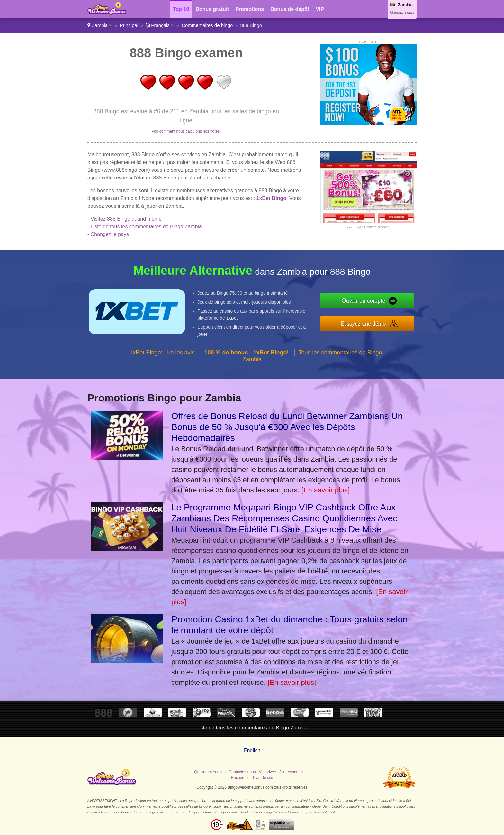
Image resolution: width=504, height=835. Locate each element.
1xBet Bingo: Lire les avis (162, 353)
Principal (129, 25)
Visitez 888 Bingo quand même (126, 219)
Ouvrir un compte (363, 301)
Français (160, 25)
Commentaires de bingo (207, 25)
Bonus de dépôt (290, 9)
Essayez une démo (363, 323)
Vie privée (268, 772)
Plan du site (263, 778)
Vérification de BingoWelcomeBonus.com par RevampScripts (289, 812)
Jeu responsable (293, 772)
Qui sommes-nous (210, 772)
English (252, 751)
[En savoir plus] (326, 490)
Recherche (240, 778)
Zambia (100, 25)
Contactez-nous (242, 772)
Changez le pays (402, 12)
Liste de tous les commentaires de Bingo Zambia (146, 227)
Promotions (250, 9)
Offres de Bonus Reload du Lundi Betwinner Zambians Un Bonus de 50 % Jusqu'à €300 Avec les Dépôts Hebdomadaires (287, 427)
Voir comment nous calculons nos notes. (186, 131)
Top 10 (181, 9)
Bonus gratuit (212, 9)
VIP (320, 9)
